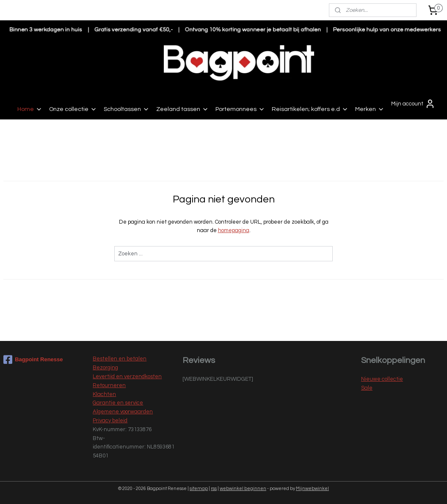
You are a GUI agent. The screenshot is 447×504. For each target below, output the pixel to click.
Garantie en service (118, 403)
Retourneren (109, 385)
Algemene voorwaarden (123, 412)
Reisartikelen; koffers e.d (310, 109)
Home (30, 109)
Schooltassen (127, 109)
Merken (370, 109)
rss (214, 489)
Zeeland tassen (182, 109)
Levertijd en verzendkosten (127, 377)
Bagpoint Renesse (33, 360)
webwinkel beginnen (243, 489)
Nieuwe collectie (382, 379)
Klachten (104, 394)
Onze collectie (73, 109)
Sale (367, 388)
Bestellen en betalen (120, 359)
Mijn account (413, 104)
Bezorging (105, 368)
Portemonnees (240, 109)
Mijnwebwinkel (312, 489)
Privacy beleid (110, 421)
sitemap (199, 489)
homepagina (234, 230)
